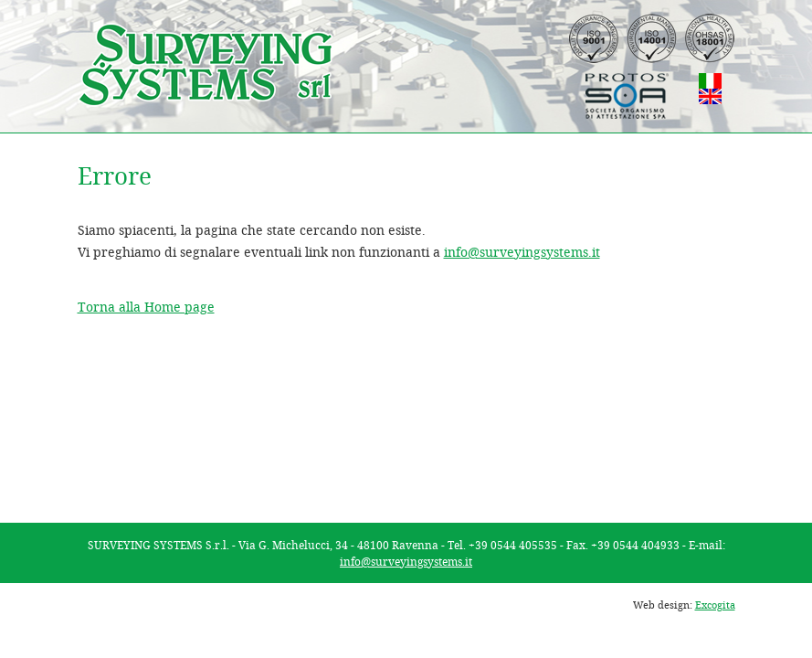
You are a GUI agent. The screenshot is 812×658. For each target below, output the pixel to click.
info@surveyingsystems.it (522, 252)
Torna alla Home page (146, 307)
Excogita (715, 605)
